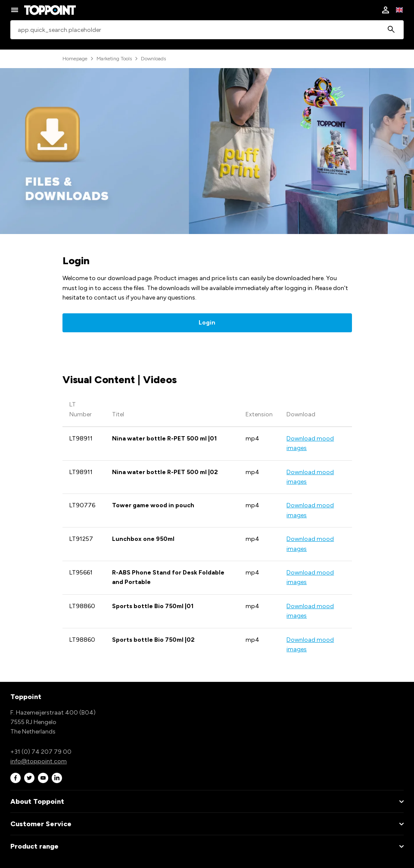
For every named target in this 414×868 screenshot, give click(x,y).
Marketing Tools (114, 59)
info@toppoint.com (39, 761)
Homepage (75, 59)
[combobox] (207, 30)
